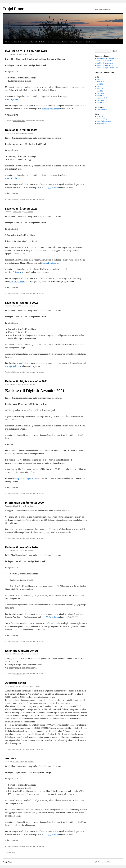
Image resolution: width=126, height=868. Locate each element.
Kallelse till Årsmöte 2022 (21, 303)
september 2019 (102, 98)
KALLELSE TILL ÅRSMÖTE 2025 (26, 51)
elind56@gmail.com (50, 109)
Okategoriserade (19, 121)
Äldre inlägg (10, 853)
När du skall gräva (77, 42)
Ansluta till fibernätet (19, 42)
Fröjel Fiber (13, 9)
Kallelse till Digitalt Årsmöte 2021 (26, 381)
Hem (7, 42)
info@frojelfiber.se (51, 263)
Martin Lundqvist (30, 306)
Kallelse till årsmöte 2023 (21, 209)
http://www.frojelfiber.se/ (26, 478)
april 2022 (100, 86)
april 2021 (100, 89)
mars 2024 (100, 82)
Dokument (33, 42)
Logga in (100, 117)
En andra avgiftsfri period (21, 651)
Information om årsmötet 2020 (24, 503)
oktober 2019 (101, 96)
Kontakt (65, 42)
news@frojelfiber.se (13, 366)
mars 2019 (100, 100)
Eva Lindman (29, 55)
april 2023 (100, 84)
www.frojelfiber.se (13, 99)
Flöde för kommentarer (104, 121)
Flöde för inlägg (102, 119)
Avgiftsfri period (15, 683)
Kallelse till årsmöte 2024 (21, 130)
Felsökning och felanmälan (49, 42)
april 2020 (100, 91)
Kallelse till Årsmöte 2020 (21, 547)
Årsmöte (11, 758)
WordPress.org (102, 123)
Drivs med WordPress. (105, 862)
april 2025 (100, 79)
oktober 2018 (101, 103)
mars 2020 (100, 93)
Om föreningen (92, 42)
